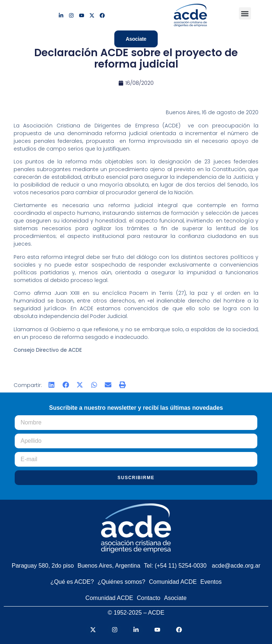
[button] (245, 13)
